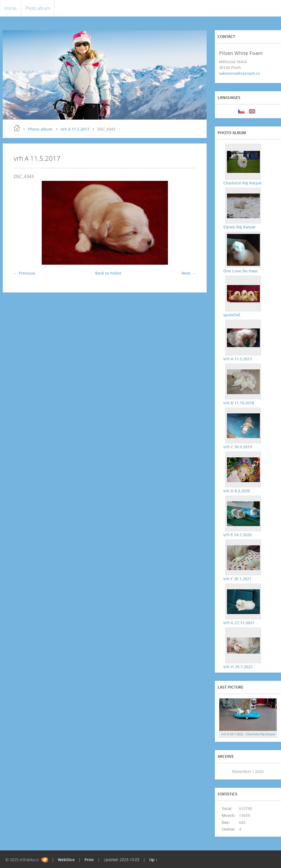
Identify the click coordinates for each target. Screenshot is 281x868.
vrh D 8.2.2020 (236, 490)
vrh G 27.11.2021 (239, 622)
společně (231, 315)
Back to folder (108, 273)
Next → (189, 273)
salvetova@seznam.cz (239, 73)
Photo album (38, 8)
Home (10, 8)
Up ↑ (153, 860)
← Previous (24, 273)
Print (89, 860)
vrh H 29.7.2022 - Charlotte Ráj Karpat (248, 734)
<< (225, 771)
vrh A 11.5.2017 (75, 129)
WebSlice (66, 860)
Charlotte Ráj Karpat (242, 183)
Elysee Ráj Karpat (239, 227)
